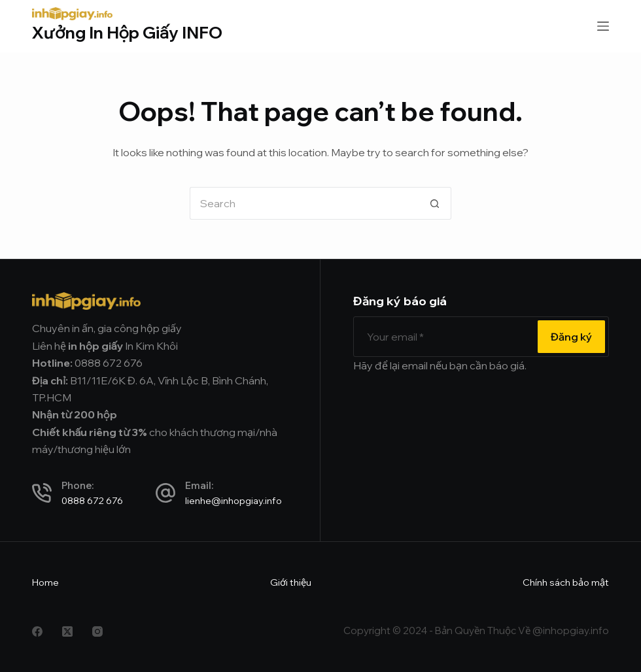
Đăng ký (571, 337)
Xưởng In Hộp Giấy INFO (127, 32)
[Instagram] (97, 631)
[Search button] (435, 203)
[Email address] (444, 337)
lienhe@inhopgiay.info (234, 500)
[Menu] (603, 26)
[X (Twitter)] (67, 631)
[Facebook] (37, 631)
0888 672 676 (92, 500)
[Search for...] (304, 203)
